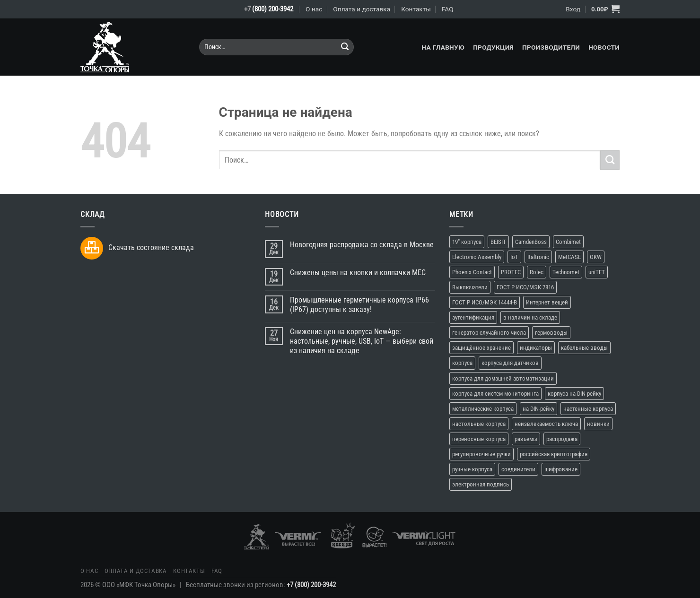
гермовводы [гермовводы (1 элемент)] (551, 333)
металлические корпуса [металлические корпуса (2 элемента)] (483, 409)
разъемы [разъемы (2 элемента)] (526, 439)
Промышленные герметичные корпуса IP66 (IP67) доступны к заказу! (359, 305)
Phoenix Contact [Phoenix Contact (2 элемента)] (472, 272)
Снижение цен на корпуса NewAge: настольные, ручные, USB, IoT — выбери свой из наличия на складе (362, 341)
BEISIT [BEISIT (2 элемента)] (498, 242)
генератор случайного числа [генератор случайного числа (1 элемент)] (489, 333)
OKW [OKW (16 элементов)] (596, 257)
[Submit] (345, 47)
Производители (551, 47)
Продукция (493, 47)
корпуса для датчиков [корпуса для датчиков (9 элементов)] (510, 363)
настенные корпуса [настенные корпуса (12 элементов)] (588, 409)
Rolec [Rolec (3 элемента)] (537, 272)
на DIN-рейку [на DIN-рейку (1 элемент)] (538, 409)
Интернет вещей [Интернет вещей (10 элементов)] (547, 302)
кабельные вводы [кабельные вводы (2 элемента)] (584, 348)
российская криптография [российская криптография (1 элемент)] (554, 454)
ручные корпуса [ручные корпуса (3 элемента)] (472, 469)
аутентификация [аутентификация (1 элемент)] (473, 317)
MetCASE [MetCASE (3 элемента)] (569, 257)
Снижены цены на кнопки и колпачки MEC (358, 273)
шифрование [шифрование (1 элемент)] (561, 469)
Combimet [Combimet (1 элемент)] (568, 242)
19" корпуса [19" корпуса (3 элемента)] (467, 242)
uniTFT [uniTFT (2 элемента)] (597, 272)
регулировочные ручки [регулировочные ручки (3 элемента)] (481, 454)
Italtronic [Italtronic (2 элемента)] (538, 257)
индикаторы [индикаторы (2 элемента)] (536, 348)
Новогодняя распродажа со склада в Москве (362, 245)
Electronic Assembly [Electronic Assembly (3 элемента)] (477, 257)
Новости (604, 47)
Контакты (416, 9)
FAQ (448, 9)
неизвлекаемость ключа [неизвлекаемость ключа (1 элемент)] (546, 424)
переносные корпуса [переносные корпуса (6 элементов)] (479, 439)
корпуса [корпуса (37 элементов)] (462, 363)
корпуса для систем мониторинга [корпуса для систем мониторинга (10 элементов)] (495, 394)
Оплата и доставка (362, 9)
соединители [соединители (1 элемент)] (518, 469)
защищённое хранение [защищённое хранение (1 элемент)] (481, 348)
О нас (314, 9)
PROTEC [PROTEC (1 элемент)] (511, 272)
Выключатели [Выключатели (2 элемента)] (470, 287)
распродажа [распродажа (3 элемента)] (562, 439)
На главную (443, 47)
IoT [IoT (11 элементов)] (514, 257)
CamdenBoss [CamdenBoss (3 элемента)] (531, 242)
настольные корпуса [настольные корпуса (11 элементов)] (479, 424)
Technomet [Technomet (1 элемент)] (566, 272)
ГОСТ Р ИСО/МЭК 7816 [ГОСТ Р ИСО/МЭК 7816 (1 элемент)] (525, 287)
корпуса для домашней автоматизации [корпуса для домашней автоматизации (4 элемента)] (503, 378)
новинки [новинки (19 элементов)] (598, 424)
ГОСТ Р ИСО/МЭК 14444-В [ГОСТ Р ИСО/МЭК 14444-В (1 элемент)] (485, 302)
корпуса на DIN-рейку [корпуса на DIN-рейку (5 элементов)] (574, 394)
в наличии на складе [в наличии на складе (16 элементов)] (530, 317)
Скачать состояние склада (151, 247)
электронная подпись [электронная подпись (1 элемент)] (481, 484)
